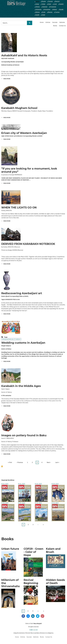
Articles (48, 22)
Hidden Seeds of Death (55, 582)
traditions (18, 339)
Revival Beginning (31, 582)
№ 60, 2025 (38, 484)
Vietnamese (47, 9)
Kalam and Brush (53, 550)
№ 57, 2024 (22, 503)
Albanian (50, 12)
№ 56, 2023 (38, 503)
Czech (55, 4)
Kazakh (61, 9)
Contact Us (62, 26)
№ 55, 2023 (55, 503)
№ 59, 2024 (55, 484)
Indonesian (38, 9)
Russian (44, 1)
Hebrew (38, 12)
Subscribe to (2, 466)
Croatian (57, 12)
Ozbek (43, 15)
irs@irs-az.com (34, 630)
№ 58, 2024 (5, 503)
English (37, 1)
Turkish (43, 4)
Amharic (55, 9)
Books (55, 26)
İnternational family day (8, 339)
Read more (7, 79)
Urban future (10, 549)
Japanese (45, 7)
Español (61, 4)
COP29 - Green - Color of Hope (33, 552)
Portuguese (53, 7)
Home (42, 22)
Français (50, 1)
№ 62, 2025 (5, 484)
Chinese (38, 7)
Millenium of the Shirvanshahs (11, 583)
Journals (55, 22)
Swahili (37, 15)
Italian (37, 4)
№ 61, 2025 (22, 484)
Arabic (49, 4)
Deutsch (57, 1)
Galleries (62, 22)
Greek (44, 12)
